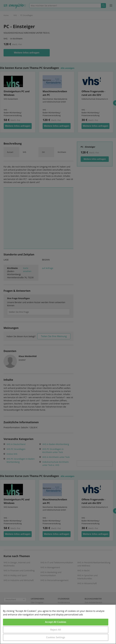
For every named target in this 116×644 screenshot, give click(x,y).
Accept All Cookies (56, 622)
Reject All (56, 630)
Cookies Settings (56, 637)
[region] (58, 624)
